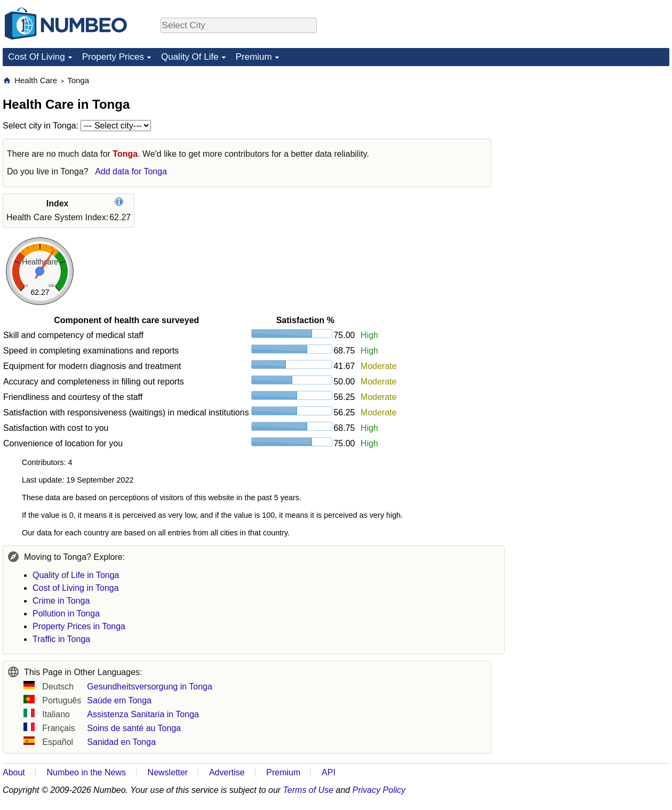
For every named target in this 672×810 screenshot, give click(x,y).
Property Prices (113, 57)
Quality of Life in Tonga (76, 575)
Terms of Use (309, 790)
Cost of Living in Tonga (76, 588)
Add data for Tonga (131, 171)
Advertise (227, 772)
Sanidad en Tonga (121, 742)
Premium (254, 57)
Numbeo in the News (86, 772)
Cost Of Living (37, 57)
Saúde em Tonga (119, 700)
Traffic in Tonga (61, 639)
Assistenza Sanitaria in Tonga (143, 714)
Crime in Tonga (61, 601)
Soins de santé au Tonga (134, 728)
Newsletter (168, 772)
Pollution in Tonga (66, 613)
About (14, 772)
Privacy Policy (379, 790)
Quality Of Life (190, 57)
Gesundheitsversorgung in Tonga (150, 687)
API (329, 772)
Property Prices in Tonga (79, 626)
